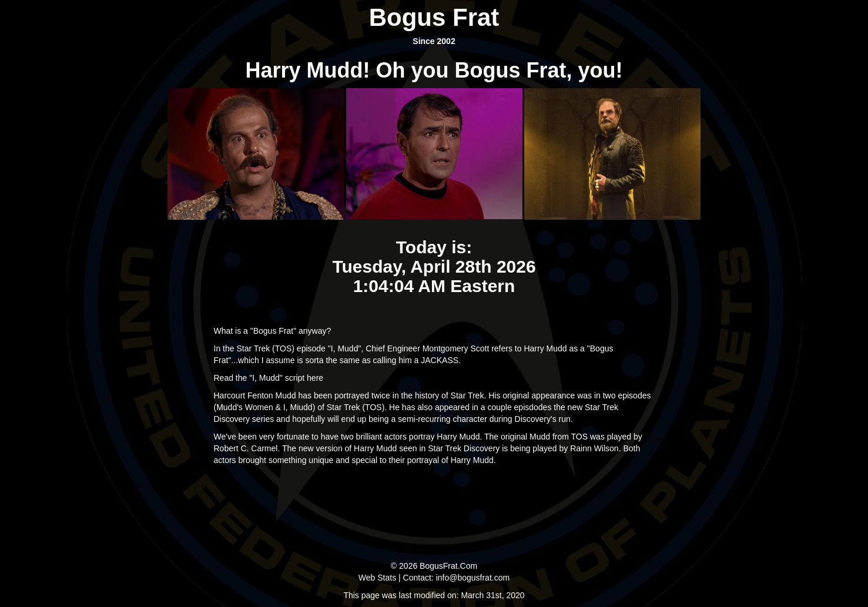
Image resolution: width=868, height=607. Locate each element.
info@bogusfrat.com (473, 578)
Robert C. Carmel (246, 448)
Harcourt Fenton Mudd (255, 395)
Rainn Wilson (594, 448)
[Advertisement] (434, 510)
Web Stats (377, 578)
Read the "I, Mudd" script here (269, 378)
